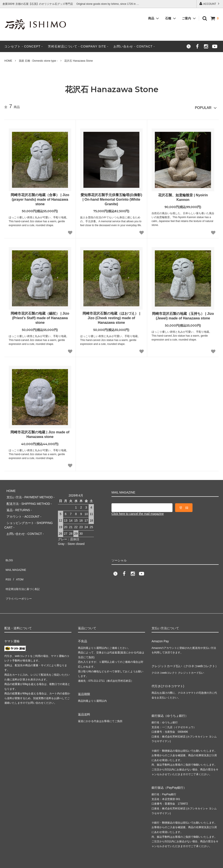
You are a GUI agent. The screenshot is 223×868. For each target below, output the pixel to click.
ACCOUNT (210, 4)
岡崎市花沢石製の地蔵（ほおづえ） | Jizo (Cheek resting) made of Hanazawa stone (111, 316)
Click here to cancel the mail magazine (138, 512)
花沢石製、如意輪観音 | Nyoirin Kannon (183, 195)
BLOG (9, 552)
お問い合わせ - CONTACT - (134, 46)
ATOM (17, 565)
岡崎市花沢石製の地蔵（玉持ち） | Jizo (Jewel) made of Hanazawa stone (183, 314)
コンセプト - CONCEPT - (24, 46)
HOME (8, 61)
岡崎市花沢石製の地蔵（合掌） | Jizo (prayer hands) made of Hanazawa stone (40, 198)
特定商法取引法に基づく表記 (24, 572)
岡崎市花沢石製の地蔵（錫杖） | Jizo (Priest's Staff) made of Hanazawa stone (40, 316)
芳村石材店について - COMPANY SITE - (78, 46)
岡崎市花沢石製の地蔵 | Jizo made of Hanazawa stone (40, 432)
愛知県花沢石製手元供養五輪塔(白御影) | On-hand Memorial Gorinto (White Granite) (111, 198)
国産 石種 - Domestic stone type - (38, 61)
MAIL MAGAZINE (16, 559)
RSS (8, 565)
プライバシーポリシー (20, 578)
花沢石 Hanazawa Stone (79, 61)
